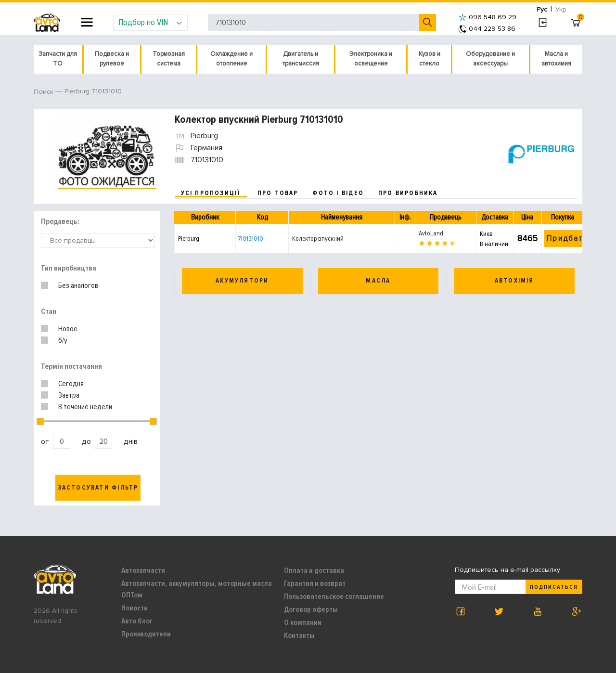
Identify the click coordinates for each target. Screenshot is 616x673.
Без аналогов (78, 285)
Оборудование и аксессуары (490, 59)
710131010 (250, 239)
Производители (146, 634)
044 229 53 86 (487, 29)
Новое (68, 329)
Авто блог (137, 621)
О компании (303, 622)
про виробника (408, 193)
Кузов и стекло (430, 59)
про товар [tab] (278, 193)
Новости (135, 608)
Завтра (69, 395)
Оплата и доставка (314, 570)
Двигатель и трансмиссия (301, 59)
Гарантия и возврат (315, 583)
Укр (561, 9)
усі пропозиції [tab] (211, 193)
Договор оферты (311, 609)
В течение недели (85, 407)
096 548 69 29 (488, 17)
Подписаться (554, 587)
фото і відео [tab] (338, 193)
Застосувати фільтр (98, 488)
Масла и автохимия (556, 59)
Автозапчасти (143, 570)
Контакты (299, 635)
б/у (63, 340)
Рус (542, 9)
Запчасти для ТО (58, 59)
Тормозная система (169, 59)
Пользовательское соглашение (334, 596)
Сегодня (71, 384)
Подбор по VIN (150, 22)
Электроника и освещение (371, 59)
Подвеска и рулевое (112, 59)
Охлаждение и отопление (231, 59)
